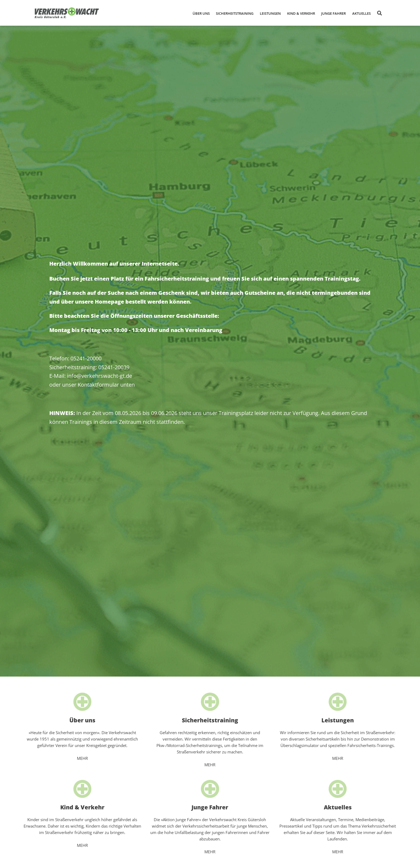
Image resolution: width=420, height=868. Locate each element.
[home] (67, 13)
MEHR (82, 758)
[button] (201, 13)
